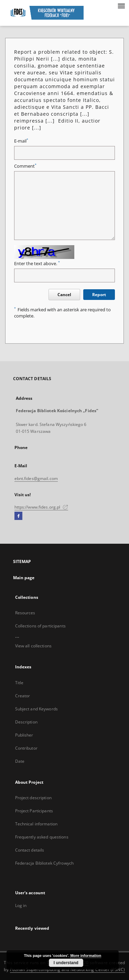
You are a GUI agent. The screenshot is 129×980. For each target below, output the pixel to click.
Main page (24, 578)
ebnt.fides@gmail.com (36, 478)
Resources (25, 613)
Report (99, 295)
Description (26, 722)
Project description (33, 798)
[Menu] (121, 6)
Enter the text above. (37, 264)
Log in (21, 905)
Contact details (30, 850)
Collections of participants (40, 626)
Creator (23, 696)
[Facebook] (18, 516)
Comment (25, 166)
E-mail (21, 141)
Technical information (36, 824)
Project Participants (34, 811)
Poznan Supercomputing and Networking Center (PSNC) (68, 969)
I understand (66, 963)
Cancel (64, 295)
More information (86, 956)
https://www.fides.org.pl (41, 507)
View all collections (33, 646)
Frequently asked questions (42, 837)
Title (19, 683)
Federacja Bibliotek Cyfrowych (44, 863)
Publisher (24, 735)
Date (20, 761)
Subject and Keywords (36, 709)
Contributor (26, 748)
